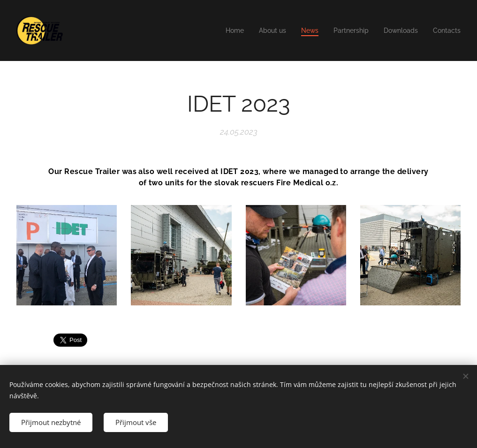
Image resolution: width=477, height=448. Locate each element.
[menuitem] (223, 30)
